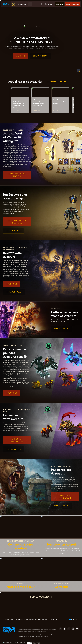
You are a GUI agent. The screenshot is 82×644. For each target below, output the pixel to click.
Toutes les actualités (56, 82)
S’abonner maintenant (17, 440)
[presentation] (6, 4)
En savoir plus (40, 56)
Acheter (21, 56)
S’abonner (12, 284)
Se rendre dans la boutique (17, 222)
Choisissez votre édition (17, 175)
